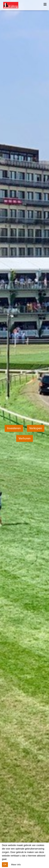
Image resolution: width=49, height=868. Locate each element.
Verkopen (36, 428)
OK (5, 865)
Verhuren (25, 438)
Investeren (14, 428)
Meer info (16, 865)
